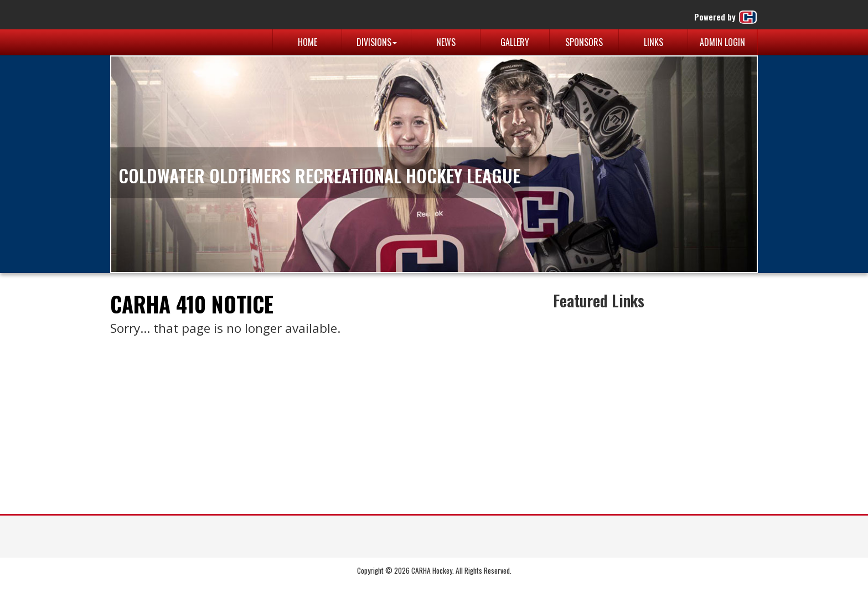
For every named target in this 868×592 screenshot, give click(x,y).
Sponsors (584, 42)
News (446, 42)
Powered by (726, 17)
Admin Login (722, 42)
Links (653, 42)
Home (308, 42)
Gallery (515, 42)
